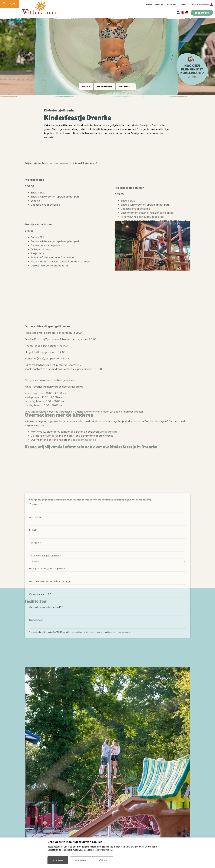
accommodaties (86, 462)
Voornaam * (35, 585)
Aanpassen (80, 860)
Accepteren (58, 860)
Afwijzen (103, 860)
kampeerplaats (108, 454)
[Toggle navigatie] (10, 4)
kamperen (52, 458)
